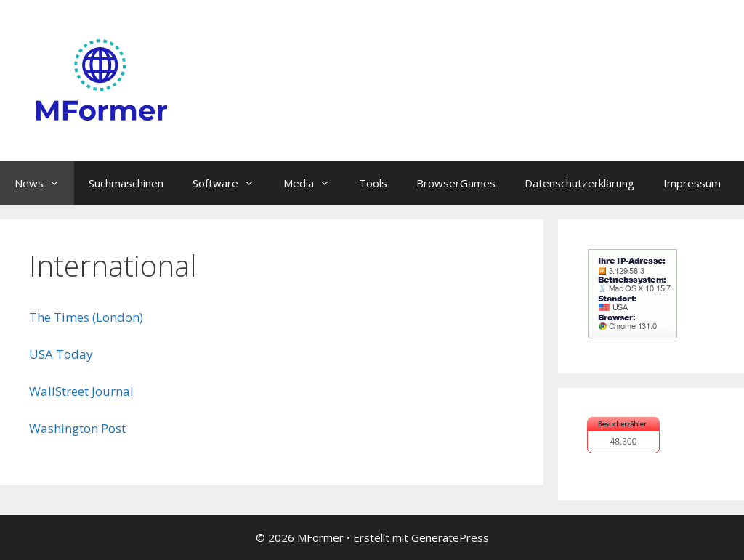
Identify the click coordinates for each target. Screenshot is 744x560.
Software (231, 183)
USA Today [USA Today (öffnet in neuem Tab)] (61, 354)
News (44, 183)
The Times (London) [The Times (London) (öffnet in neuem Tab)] (86, 317)
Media (314, 183)
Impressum (692, 183)
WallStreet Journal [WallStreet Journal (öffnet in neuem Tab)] (81, 391)
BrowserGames (456, 183)
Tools (373, 183)
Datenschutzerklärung (579, 183)
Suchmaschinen (126, 183)
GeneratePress (450, 537)
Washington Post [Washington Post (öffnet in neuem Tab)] (77, 428)
